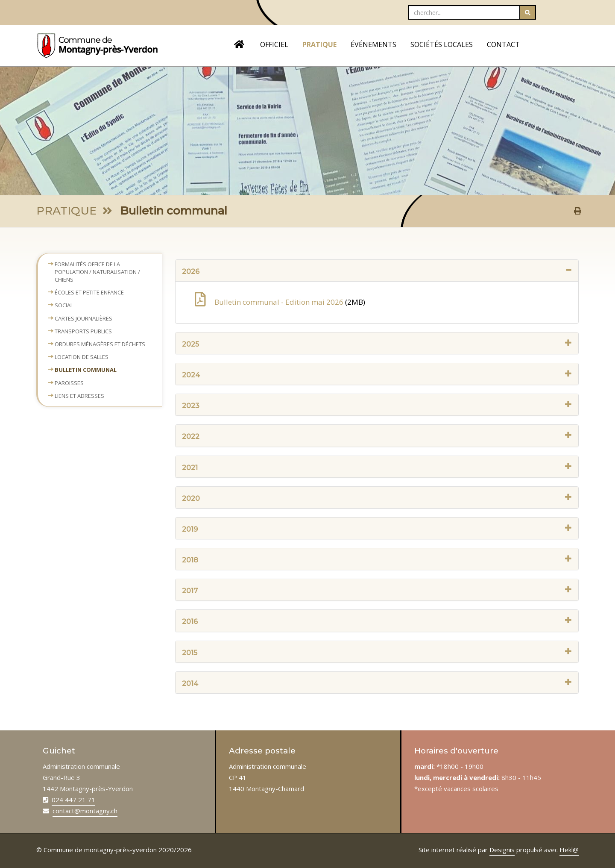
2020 (377, 498)
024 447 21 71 (73, 800)
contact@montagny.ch (85, 811)
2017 (377, 590)
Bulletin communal (86, 370)
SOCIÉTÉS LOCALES (442, 44)
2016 (377, 621)
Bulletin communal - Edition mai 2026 (270, 302)
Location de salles (82, 357)
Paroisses (69, 383)
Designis (502, 850)
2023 (377, 405)
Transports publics (83, 331)
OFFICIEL (274, 44)
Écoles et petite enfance (89, 292)
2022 (377, 436)
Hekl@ (569, 850)
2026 (377, 271)
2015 (377, 652)
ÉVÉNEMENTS (373, 44)
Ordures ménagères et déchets (100, 344)
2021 (377, 467)
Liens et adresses (79, 396)
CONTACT (503, 44)
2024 (377, 375)
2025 (377, 344)
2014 (377, 683)
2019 (377, 529)
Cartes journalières (83, 318)
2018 (377, 560)
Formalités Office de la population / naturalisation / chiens (97, 272)
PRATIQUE (319, 44)
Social (64, 305)
